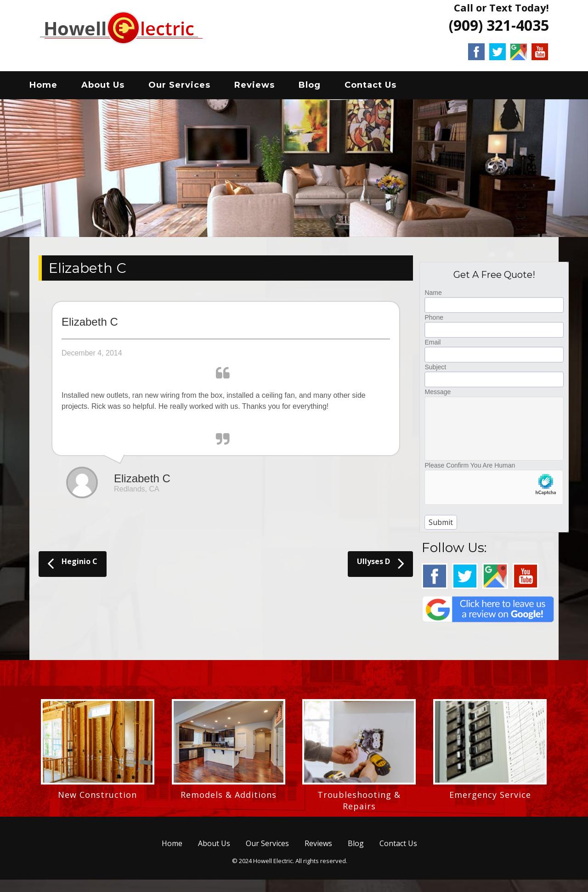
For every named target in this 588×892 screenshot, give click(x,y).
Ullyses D (381, 566)
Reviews (265, 87)
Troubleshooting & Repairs (359, 804)
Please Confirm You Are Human (470, 469)
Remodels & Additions (229, 798)
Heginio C (72, 566)
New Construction (97, 798)
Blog (320, 87)
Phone (434, 321)
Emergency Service (490, 798)
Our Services (189, 87)
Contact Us (381, 87)
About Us (113, 87)
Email (433, 345)
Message (438, 395)
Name (433, 296)
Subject (435, 370)
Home (54, 87)
